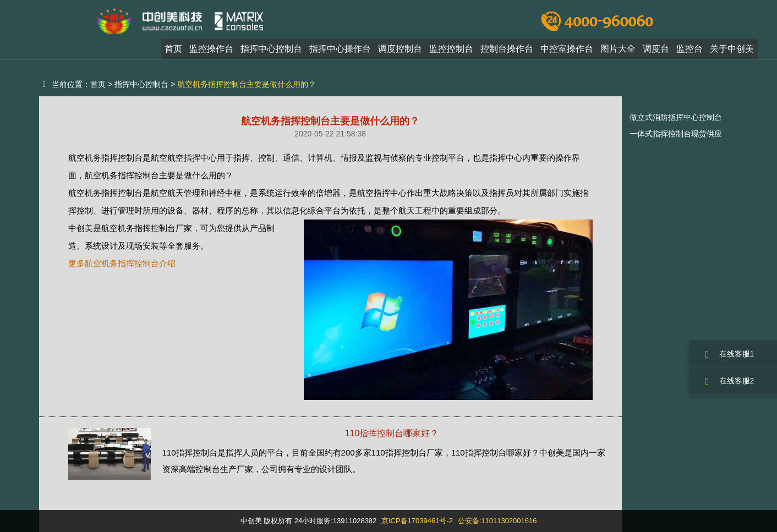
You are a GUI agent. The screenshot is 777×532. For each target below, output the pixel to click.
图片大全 (618, 51)
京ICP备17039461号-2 (417, 521)
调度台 (656, 51)
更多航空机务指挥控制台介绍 (122, 263)
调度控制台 (400, 51)
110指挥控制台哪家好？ (392, 433)
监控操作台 (211, 51)
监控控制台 (451, 51)
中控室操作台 (567, 51)
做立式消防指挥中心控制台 (676, 117)
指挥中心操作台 (340, 51)
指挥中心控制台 (271, 51)
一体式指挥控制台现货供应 (676, 134)
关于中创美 (732, 51)
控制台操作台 (507, 51)
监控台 (690, 51)
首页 (173, 51)
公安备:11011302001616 (497, 521)
